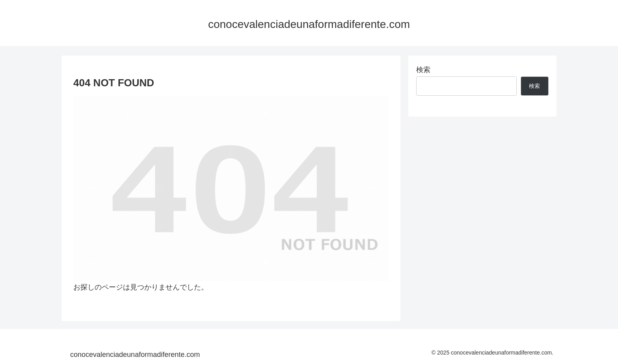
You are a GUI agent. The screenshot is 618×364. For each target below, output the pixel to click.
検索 (423, 70)
